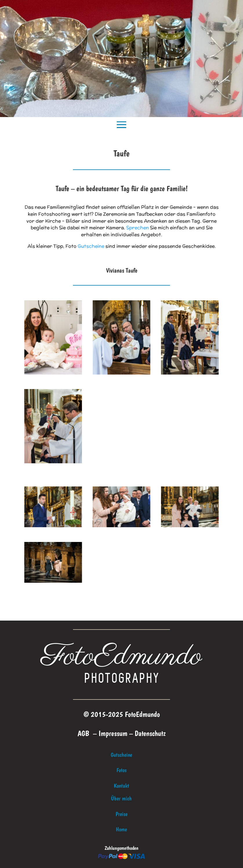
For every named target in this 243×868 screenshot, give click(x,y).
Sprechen (138, 228)
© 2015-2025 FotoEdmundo (122, 714)
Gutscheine (91, 246)
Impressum (113, 733)
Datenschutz (150, 733)
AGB (83, 733)
